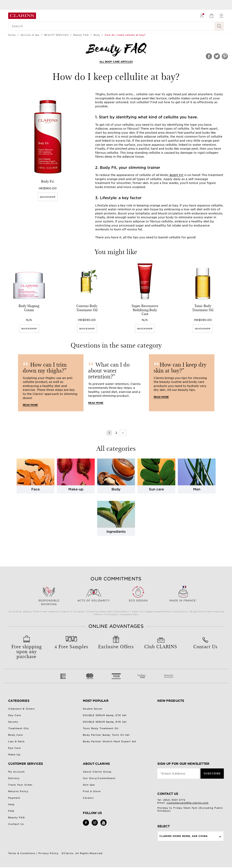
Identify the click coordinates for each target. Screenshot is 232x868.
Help (11, 804)
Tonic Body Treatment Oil (101, 728)
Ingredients (116, 532)
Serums (13, 722)
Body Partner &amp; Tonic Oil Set (106, 735)
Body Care (16, 735)
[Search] (111, 26)
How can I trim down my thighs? (45, 367)
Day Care (15, 715)
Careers (88, 798)
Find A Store (92, 791)
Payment (14, 798)
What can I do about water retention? (109, 370)
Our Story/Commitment (99, 778)
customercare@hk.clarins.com (188, 803)
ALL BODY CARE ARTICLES (116, 62)
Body (97, 35)
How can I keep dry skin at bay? (180, 367)
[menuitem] (202, 16)
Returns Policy (18, 791)
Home (12, 35)
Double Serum (93, 709)
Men (197, 489)
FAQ (11, 811)
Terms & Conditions (22, 853)
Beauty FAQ (81, 35)
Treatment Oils (19, 728)
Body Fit (177, 175)
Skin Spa (89, 785)
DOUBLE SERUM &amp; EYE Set (105, 715)
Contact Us (16, 824)
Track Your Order (20, 785)
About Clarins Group (97, 772)
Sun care (156, 489)
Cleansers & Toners (21, 709)
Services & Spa (30, 35)
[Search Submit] (219, 26)
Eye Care (15, 748)
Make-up (76, 489)
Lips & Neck (16, 741)
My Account (16, 772)
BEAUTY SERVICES (56, 35)
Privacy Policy (48, 853)
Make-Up (14, 755)
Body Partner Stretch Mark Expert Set (110, 741)
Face (35, 489)
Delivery (14, 778)
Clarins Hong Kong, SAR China (184, 836)
